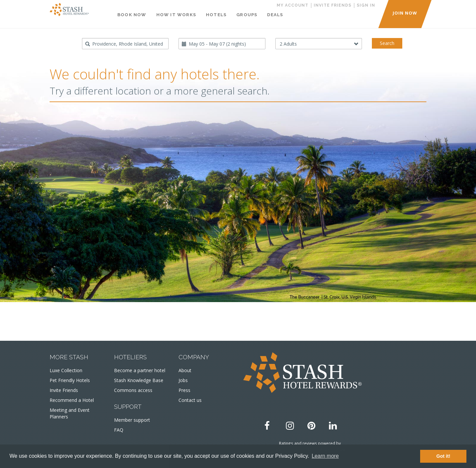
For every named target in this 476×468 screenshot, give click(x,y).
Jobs (183, 380)
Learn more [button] (325, 456)
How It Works (176, 15)
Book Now (132, 15)
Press (184, 390)
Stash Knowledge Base (139, 380)
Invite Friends (64, 390)
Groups (247, 15)
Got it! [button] (443, 456)
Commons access (133, 390)
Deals (275, 15)
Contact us (190, 400)
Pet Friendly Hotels (70, 380)
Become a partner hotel (140, 370)
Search (387, 43)
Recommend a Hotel (72, 400)
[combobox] (125, 44)
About (185, 370)
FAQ (119, 430)
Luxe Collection (66, 370)
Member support (132, 420)
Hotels (216, 15)
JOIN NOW (405, 13)
